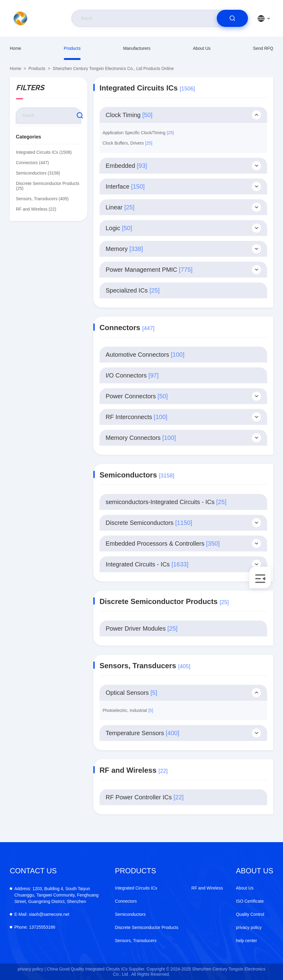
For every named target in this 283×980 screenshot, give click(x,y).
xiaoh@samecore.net (42, 914)
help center (247, 941)
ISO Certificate (250, 901)
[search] (232, 18)
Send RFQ (263, 48)
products (72, 48)
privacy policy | (32, 969)
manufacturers (137, 48)
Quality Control (250, 914)
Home (15, 48)
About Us (202, 48)
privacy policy (249, 927)
